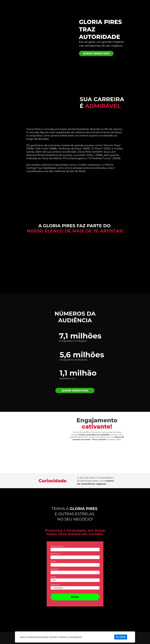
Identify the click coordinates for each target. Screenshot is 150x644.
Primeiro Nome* (57, 546)
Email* (53, 561)
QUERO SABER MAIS (96, 53)
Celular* (54, 577)
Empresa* (54, 569)
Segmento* (55, 584)
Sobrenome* (55, 554)
